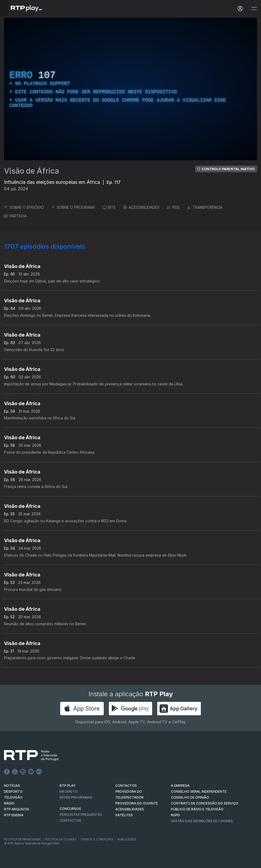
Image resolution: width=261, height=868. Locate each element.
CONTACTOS (126, 786)
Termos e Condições (97, 839)
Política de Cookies (61, 839)
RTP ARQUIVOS (17, 809)
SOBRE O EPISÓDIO (24, 207)
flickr (39, 772)
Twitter (15, 772)
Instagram (23, 772)
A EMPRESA (180, 786)
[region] (130, 89)
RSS (173, 207)
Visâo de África (32, 171)
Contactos (70, 820)
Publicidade (127, 839)
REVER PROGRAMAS (76, 797)
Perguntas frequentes (81, 815)
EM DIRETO (69, 791)
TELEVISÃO (13, 797)
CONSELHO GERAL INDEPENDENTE (199, 791)
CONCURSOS (70, 809)
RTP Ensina (14, 815)
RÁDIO (9, 803)
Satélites (124, 815)
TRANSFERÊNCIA (205, 207)
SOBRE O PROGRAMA (73, 207)
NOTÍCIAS (12, 786)
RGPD (175, 815)
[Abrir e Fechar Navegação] (254, 9)
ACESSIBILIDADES (141, 207)
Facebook (7, 772)
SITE (109, 207)
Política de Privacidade (22, 839)
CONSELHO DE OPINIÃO (190, 797)
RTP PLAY (68, 786)
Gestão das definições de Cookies (202, 821)
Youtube (31, 772)
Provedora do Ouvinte (137, 803)
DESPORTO (13, 791)
